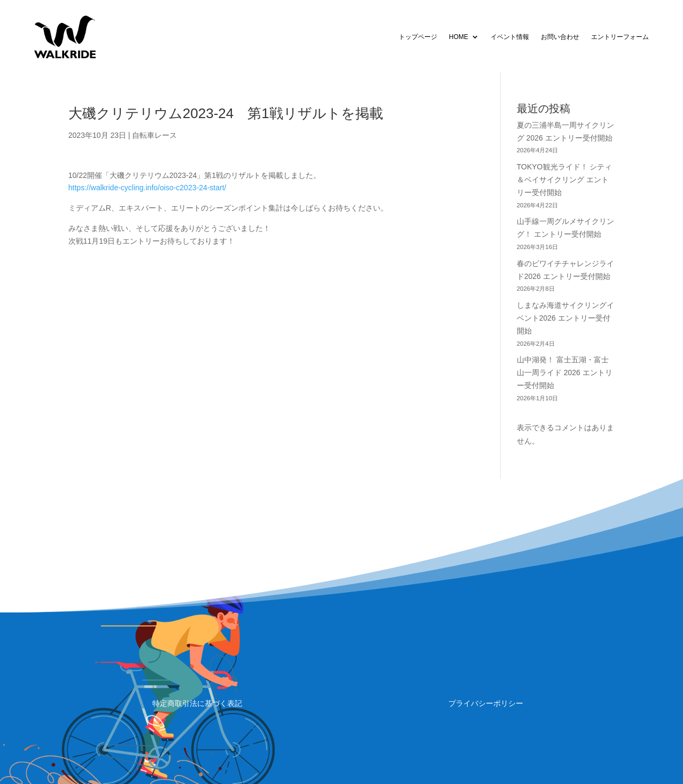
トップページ (418, 37)
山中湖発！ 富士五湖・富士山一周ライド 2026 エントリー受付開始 (565, 372)
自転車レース (154, 135)
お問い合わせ (560, 37)
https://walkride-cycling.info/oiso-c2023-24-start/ (148, 188)
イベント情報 (510, 37)
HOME (459, 37)
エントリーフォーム (620, 37)
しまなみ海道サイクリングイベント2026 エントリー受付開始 (565, 318)
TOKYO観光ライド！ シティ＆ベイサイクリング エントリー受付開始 (565, 180)
